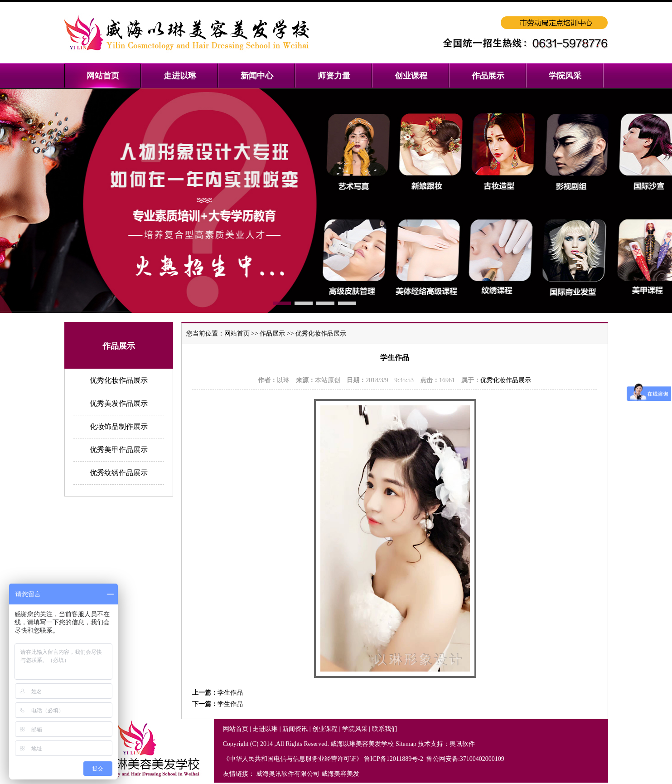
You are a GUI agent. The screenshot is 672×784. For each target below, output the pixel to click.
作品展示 (272, 334)
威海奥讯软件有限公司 (288, 774)
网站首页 (237, 334)
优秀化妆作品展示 (119, 380)
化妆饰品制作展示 (119, 426)
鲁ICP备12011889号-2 (394, 759)
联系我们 (385, 729)
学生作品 (230, 693)
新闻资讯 (295, 729)
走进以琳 (265, 729)
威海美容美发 (340, 774)
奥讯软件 (462, 744)
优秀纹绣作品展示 (119, 473)
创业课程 (325, 729)
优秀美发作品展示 (119, 403)
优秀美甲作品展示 (119, 450)
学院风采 (355, 729)
